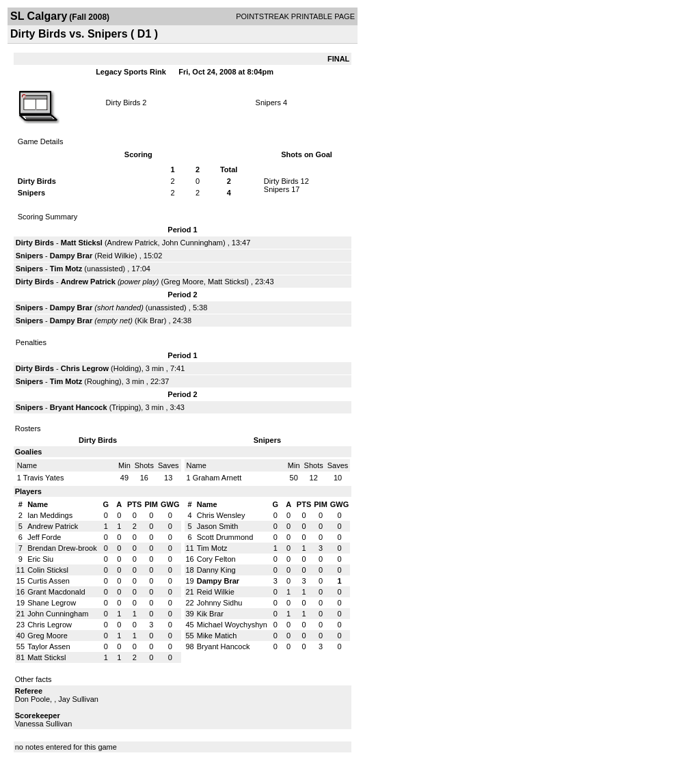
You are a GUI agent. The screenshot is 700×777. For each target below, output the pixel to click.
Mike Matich (217, 636)
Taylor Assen (49, 646)
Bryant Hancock (79, 407)
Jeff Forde (44, 537)
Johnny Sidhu (220, 603)
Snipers (268, 103)
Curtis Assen (49, 581)
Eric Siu (40, 559)
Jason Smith (218, 526)
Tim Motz (66, 269)
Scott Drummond (225, 537)
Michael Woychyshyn (232, 625)
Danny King (216, 570)
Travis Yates (44, 478)
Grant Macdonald (56, 592)
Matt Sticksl (82, 243)
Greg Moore (184, 282)
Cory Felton (216, 559)
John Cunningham (192, 243)
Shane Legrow (52, 603)
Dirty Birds (123, 103)
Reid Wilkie (116, 256)
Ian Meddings (50, 515)
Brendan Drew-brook (62, 548)
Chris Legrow (85, 368)
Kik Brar (151, 321)
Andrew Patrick (133, 243)
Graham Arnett (217, 478)
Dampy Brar (71, 256)
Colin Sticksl (48, 570)
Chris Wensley (221, 515)
